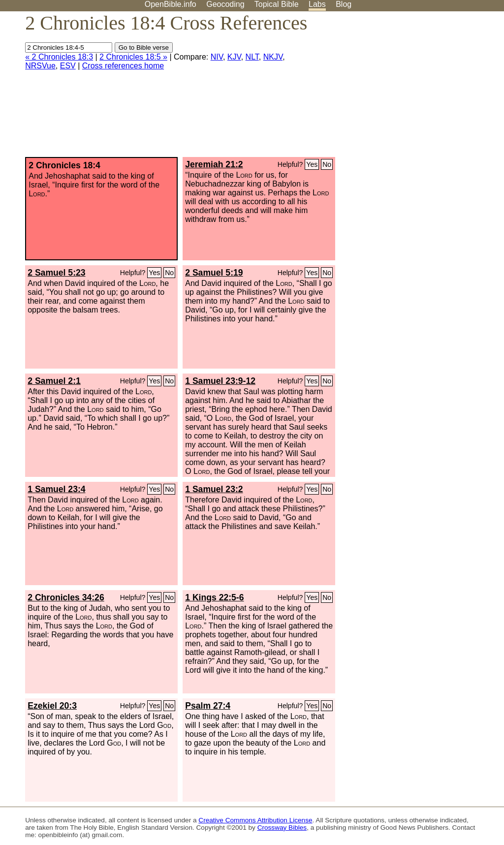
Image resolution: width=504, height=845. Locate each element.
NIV (217, 57)
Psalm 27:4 (208, 706)
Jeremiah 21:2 (214, 164)
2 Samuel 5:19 (214, 273)
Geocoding (225, 4)
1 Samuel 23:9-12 (220, 381)
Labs (317, 4)
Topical (277, 4)
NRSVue (40, 66)
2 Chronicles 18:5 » (133, 57)
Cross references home (123, 66)
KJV (234, 57)
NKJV (273, 57)
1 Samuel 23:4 (56, 489)
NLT (252, 57)
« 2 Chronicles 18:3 (59, 57)
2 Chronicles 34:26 (66, 597)
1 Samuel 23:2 (214, 489)
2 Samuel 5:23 (56, 273)
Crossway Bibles (282, 828)
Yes (312, 164)
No (327, 164)
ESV (68, 66)
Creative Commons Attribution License (255, 820)
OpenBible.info (171, 4)
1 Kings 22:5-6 (214, 597)
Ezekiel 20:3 (52, 706)
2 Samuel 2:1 (54, 381)
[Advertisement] (405, 88)
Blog (344, 4)
